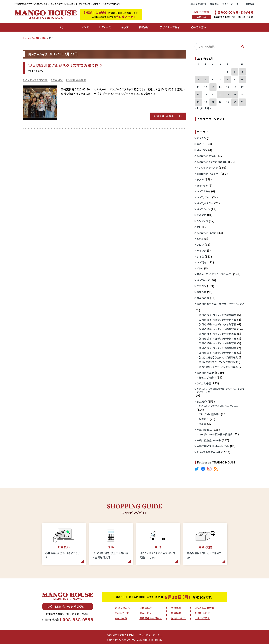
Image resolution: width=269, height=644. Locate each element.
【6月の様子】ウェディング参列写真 (218, 339)
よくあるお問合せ (198, 4)
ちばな (200, 257)
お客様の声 (203, 298)
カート (239, 4)
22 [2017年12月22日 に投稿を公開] (228, 94)
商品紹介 (202, 402)
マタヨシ (201, 138)
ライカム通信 (204, 383)
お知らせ (201, 292)
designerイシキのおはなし (212, 162)
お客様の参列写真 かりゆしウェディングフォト (220, 305)
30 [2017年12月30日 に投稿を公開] (235, 102)
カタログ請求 (202, 618)
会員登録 (214, 4)
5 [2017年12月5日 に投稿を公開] (206, 79)
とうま (200, 239)
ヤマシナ (201, 251)
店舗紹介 (176, 613)
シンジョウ (202, 221)
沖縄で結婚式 (204, 430)
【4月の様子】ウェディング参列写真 (218, 329)
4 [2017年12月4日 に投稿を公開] (198, 79)
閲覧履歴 (250, 4)
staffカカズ (203, 280)
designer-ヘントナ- (208, 174)
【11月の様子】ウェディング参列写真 (218, 362)
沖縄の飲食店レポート (209, 440)
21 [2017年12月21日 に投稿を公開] (220, 94)
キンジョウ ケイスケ (207, 168)
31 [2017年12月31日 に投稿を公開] (242, 102)
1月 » (208, 108)
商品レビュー (147, 613)
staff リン (202, 150)
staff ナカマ (203, 191)
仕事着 (203, 424)
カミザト (201, 144)
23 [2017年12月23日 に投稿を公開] (235, 94)
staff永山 (202, 262)
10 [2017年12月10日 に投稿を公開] (242, 79)
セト (199, 227)
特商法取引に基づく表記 (120, 635)
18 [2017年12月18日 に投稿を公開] (198, 94)
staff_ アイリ (204, 197)
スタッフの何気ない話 (209, 452)
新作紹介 (204, 419)
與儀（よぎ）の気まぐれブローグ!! (214, 274)
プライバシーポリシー (151, 635)
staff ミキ (202, 185)
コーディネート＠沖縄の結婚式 (216, 434)
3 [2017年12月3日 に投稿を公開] (242, 72)
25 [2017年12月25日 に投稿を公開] (198, 102)
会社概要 (176, 608)
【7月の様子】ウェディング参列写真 (218, 343)
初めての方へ (122, 608)
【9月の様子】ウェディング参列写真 (218, 353)
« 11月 (199, 108)
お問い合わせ (202, 613)
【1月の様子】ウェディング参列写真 (218, 315)
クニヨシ (58, 80)
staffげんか (203, 209)
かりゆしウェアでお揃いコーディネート (220, 406)
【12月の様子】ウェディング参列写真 (218, 367)
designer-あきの (207, 233)
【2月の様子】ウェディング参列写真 (218, 320)
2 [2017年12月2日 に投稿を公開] (235, 72)
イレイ (200, 268)
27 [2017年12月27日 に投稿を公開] (213, 102)
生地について (178, 618)
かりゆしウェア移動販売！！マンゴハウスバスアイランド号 (221, 391)
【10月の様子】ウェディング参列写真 (218, 357)
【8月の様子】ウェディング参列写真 (218, 348)
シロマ (200, 245)
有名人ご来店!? (207, 378)
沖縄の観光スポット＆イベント (213, 446)
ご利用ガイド (122, 613)
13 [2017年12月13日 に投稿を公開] (213, 87)
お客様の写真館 (77, 80)
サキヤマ (201, 215)
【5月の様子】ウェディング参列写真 (218, 334)
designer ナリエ (206, 156)
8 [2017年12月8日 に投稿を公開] (228, 79)
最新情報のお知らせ (151, 618)
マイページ (228, 4)
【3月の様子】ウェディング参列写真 (218, 324)
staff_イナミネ (205, 203)
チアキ (200, 179)
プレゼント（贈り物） (36, 80)
